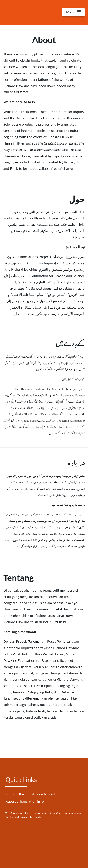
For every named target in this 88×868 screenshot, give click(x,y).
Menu (73, 12)
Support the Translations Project (30, 794)
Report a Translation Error (25, 801)
